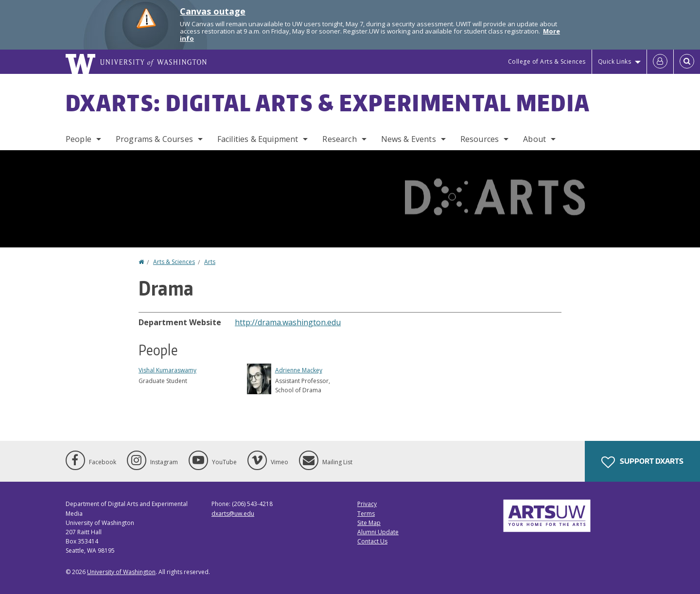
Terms (366, 514)
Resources (480, 139)
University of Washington (121, 572)
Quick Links (615, 61)
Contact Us (372, 541)
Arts (210, 262)
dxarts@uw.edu (233, 514)
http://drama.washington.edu (288, 322)
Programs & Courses (154, 139)
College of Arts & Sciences (547, 61)
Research (339, 139)
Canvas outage (213, 11)
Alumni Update (378, 532)
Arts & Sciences (174, 262)
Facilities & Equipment (258, 139)
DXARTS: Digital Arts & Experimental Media (328, 103)
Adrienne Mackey (299, 370)
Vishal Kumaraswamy (167, 370)
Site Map (369, 523)
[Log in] (660, 62)
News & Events (409, 139)
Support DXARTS (642, 462)
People (79, 139)
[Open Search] (687, 62)
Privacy (367, 504)
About (534, 139)
